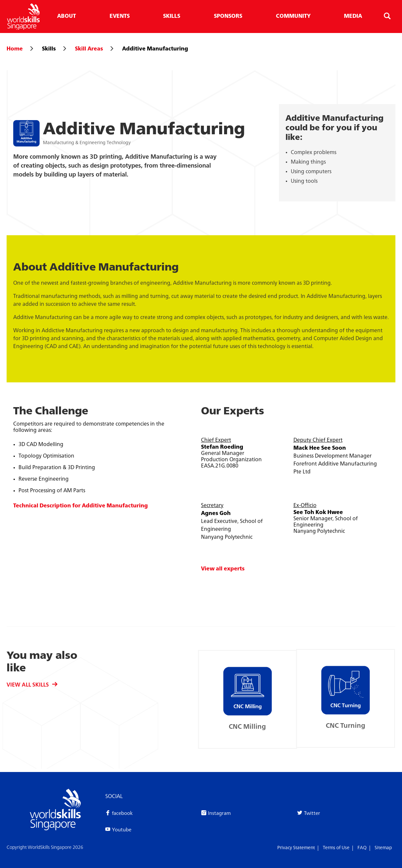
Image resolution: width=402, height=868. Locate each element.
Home (15, 49)
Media (353, 16)
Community (293, 16)
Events (120, 16)
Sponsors (228, 16)
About (67, 16)
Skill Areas (89, 49)
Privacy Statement (296, 848)
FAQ (362, 848)
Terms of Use (336, 848)
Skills (172, 16)
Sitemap (383, 848)
